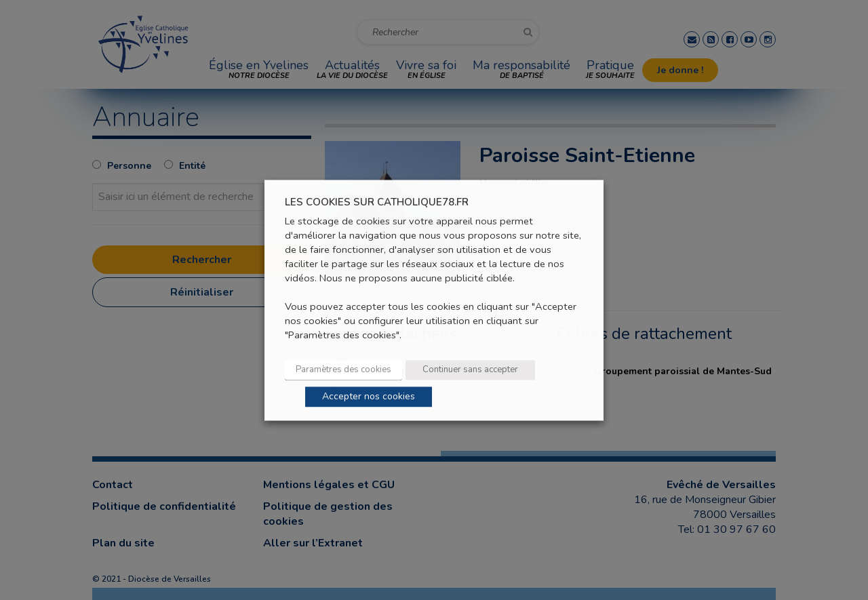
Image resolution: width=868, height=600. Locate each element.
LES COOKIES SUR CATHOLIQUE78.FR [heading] (377, 202)
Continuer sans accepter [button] (470, 369)
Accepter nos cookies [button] (369, 396)
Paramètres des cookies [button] (343, 369)
